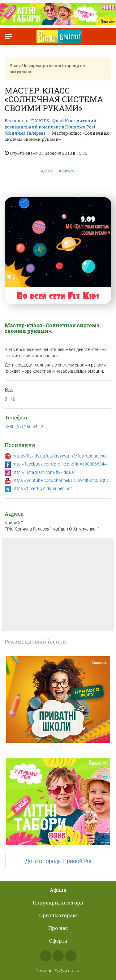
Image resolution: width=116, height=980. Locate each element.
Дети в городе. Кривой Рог (59, 861)
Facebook (45, 956)
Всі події (14, 121)
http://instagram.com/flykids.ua (43, 472)
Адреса (47, 166)
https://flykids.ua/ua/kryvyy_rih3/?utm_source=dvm (63, 456)
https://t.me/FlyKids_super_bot (42, 488)
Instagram (58, 956)
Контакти (67, 167)
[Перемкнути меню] (9, 37)
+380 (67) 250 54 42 (24, 427)
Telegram (71, 956)
